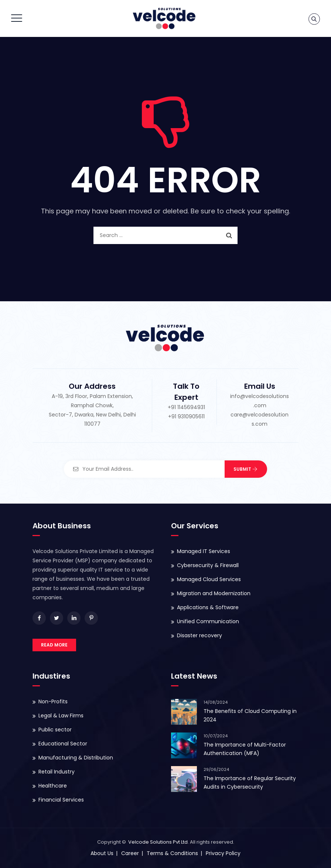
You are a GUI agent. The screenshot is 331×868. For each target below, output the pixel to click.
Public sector (55, 730)
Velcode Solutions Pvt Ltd (158, 842)
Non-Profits (53, 701)
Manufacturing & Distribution (76, 758)
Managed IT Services (204, 551)
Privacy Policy (223, 853)
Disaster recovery (199, 635)
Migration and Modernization (214, 593)
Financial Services (61, 800)
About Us (102, 853)
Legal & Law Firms (61, 716)
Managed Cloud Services (209, 579)
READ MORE (54, 645)
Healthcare (53, 786)
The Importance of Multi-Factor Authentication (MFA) (245, 749)
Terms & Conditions (172, 853)
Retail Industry (57, 772)
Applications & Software (208, 607)
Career (130, 853)
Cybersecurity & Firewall (208, 565)
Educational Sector (63, 744)
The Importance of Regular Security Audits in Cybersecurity (250, 783)
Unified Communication (208, 621)
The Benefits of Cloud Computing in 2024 (250, 715)
